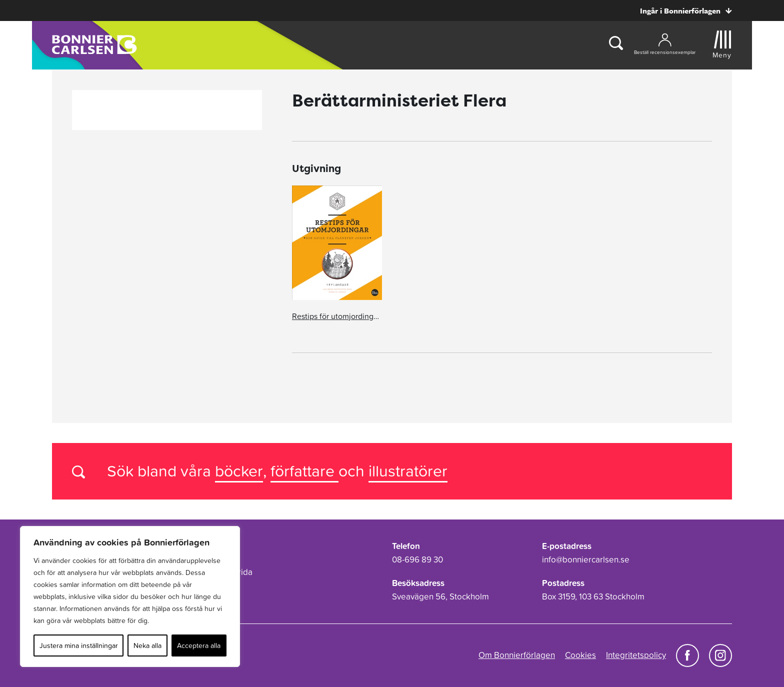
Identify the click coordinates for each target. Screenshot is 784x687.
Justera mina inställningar (79, 645)
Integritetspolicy (636, 655)
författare (304, 471)
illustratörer (408, 471)
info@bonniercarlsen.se (586, 559)
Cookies (580, 655)
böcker (239, 471)
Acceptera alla (199, 645)
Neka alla (147, 645)
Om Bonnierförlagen (517, 655)
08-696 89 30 (417, 559)
